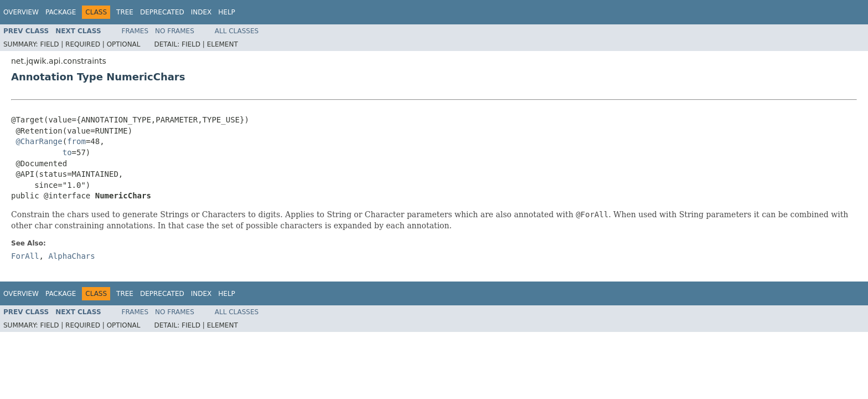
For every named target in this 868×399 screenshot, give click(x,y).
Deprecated (162, 12)
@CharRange (39, 141)
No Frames (175, 31)
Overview (21, 12)
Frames (135, 31)
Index (201, 12)
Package (61, 12)
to (67, 152)
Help (227, 12)
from (76, 141)
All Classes (237, 31)
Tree (125, 12)
